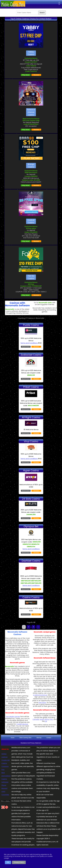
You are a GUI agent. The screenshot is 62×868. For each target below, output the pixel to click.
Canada (36, 719)
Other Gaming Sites (25, 738)
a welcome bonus (40, 695)
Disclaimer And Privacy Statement (31, 743)
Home (13, 738)
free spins (42, 703)
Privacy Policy (19, 862)
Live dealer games (13, 717)
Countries (5, 795)
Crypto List (6, 760)
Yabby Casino (31, 53)
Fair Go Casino (31, 277)
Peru (51, 719)
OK (8, 862)
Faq (3, 770)
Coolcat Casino (31, 221)
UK (46, 721)
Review (36, 75)
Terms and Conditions (29, 343)
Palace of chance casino (31, 112)
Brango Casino (31, 166)
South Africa (44, 719)
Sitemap (39, 738)
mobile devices (22, 724)
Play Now (26, 75)
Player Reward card (4, 788)
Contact (49, 738)
